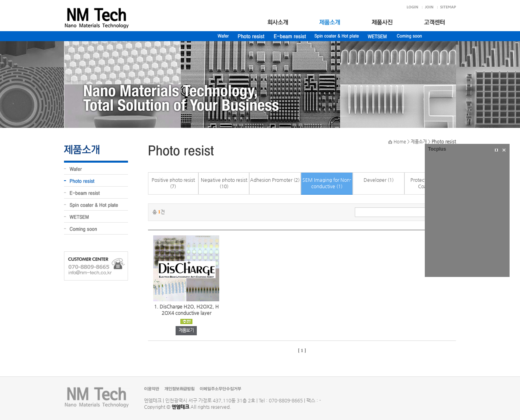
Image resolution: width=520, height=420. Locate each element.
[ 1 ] (302, 350)
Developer (375, 180)
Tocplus (437, 149)
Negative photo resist (224, 180)
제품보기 (186, 330)
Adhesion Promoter (271, 180)
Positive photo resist (173, 180)
